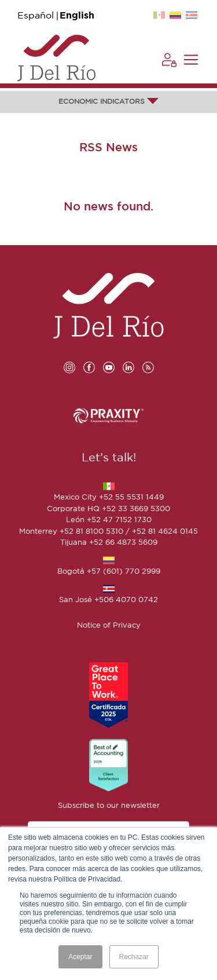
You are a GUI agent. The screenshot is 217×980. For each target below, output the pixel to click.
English (77, 16)
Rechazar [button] (134, 957)
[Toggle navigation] (191, 60)
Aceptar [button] (80, 957)
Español (36, 16)
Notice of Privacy (109, 626)
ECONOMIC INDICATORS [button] (108, 102)
